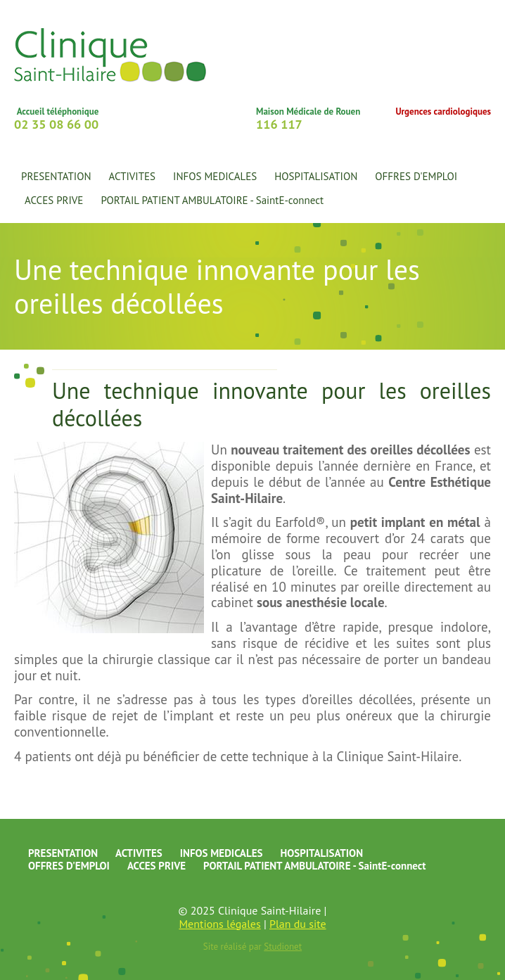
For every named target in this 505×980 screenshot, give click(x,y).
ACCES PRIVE (54, 200)
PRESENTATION (63, 853)
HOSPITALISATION (321, 853)
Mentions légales (219, 924)
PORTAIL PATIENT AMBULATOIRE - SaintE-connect (212, 200)
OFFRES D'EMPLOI (416, 176)
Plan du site (298, 924)
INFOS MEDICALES (215, 176)
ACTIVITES (139, 853)
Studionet (283, 947)
